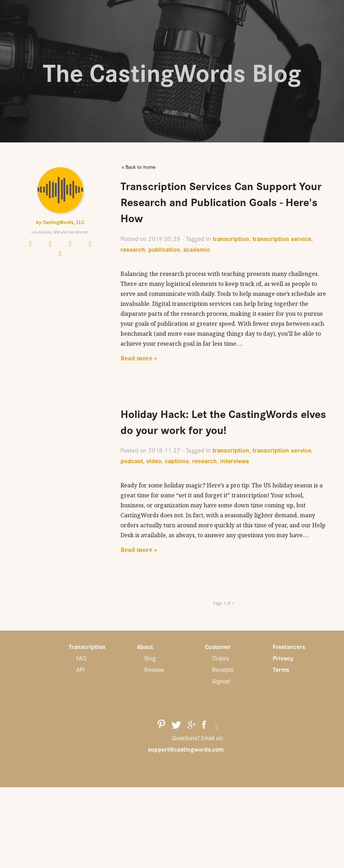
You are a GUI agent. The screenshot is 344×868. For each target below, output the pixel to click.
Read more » (139, 358)
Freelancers (289, 647)
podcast (132, 461)
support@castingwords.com (186, 749)
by (60, 222)
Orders (221, 658)
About (145, 647)
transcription (231, 238)
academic (197, 249)
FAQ (81, 658)
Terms (281, 669)
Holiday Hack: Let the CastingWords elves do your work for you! (223, 421)
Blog (150, 658)
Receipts (223, 669)
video (154, 461)
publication (164, 249)
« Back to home (139, 166)
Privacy (283, 658)
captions (177, 461)
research (133, 249)
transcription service (282, 238)
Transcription (87, 647)
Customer (218, 647)
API (80, 669)
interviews (235, 461)
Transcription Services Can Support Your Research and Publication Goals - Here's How (221, 201)
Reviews (154, 669)
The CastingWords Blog (172, 71)
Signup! (221, 681)
